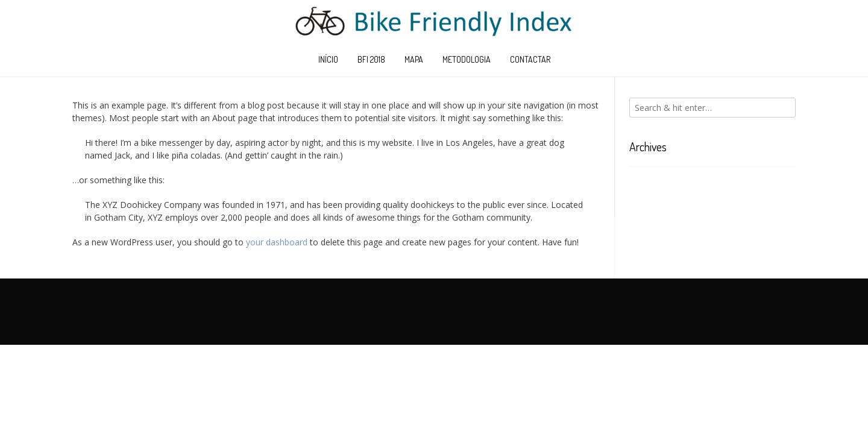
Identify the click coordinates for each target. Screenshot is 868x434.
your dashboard (277, 242)
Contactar (530, 59)
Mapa (414, 59)
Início (328, 59)
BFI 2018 (371, 59)
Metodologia (467, 59)
